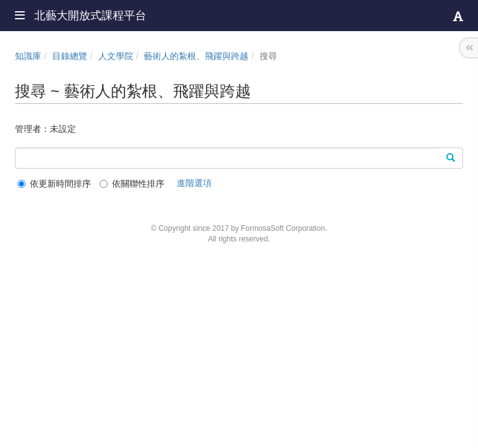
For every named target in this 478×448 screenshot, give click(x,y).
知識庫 (28, 56)
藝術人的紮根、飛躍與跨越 (196, 56)
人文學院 (116, 56)
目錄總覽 (70, 56)
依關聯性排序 (132, 184)
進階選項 (194, 183)
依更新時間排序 (54, 184)
